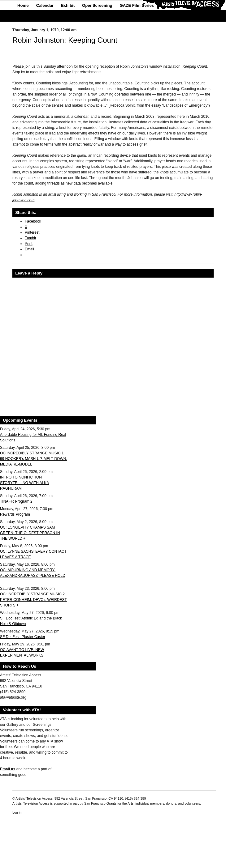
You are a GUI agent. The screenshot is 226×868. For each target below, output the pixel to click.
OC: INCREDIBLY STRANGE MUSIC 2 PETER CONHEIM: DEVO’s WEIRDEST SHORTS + (33, 600)
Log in (17, 812)
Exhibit (68, 5)
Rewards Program (15, 514)
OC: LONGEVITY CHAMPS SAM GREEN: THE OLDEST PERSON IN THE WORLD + (30, 533)
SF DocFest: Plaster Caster (23, 637)
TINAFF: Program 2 (16, 501)
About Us (26, 16)
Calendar (45, 5)
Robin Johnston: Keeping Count (65, 40)
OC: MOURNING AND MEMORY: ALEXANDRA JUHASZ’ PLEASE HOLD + (33, 576)
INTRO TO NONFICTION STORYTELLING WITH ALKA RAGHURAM (24, 483)
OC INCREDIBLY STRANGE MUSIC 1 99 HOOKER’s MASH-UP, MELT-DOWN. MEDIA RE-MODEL (34, 459)
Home (23, 5)
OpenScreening (97, 5)
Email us (8, 769)
